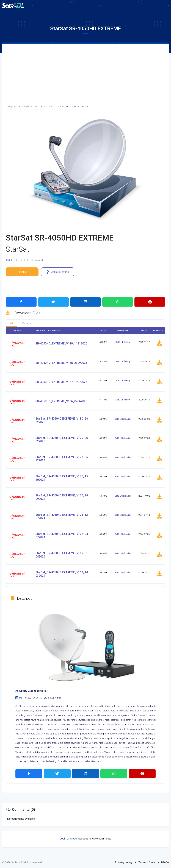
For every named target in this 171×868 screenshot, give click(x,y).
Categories (11, 107)
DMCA (165, 862)
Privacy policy (123, 862)
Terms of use (147, 862)
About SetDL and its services (31, 690)
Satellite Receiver (30, 107)
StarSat (48, 107)
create (74, 838)
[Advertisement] (85, 71)
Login (63, 838)
